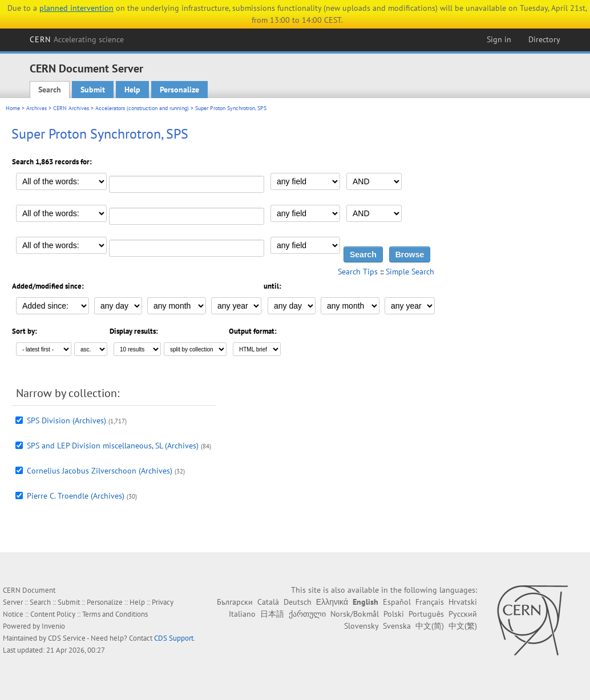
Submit (93, 90)
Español (397, 602)
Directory (544, 39)
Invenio (53, 626)
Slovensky (361, 626)
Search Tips (358, 272)
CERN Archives (71, 108)
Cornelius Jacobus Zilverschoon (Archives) (100, 471)
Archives (37, 108)
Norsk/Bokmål (355, 614)
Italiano (242, 614)
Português (426, 614)
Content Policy (53, 614)
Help (132, 90)
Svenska (397, 626)
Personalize (179, 90)
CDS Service (67, 638)
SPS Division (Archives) (66, 420)
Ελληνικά (332, 602)
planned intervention (76, 8)
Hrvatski (463, 602)
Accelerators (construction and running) (142, 108)
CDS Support (174, 638)
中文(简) (430, 626)
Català (268, 602)
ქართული (307, 614)
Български (235, 602)
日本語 (272, 614)
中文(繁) (463, 626)
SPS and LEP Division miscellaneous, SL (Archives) (113, 446)
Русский (463, 614)
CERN (77, 39)
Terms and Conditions (115, 614)
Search (50, 90)
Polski (394, 614)
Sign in (499, 39)
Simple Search (410, 272)
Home (13, 108)
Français (430, 602)
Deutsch (298, 602)
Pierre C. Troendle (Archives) (76, 496)
